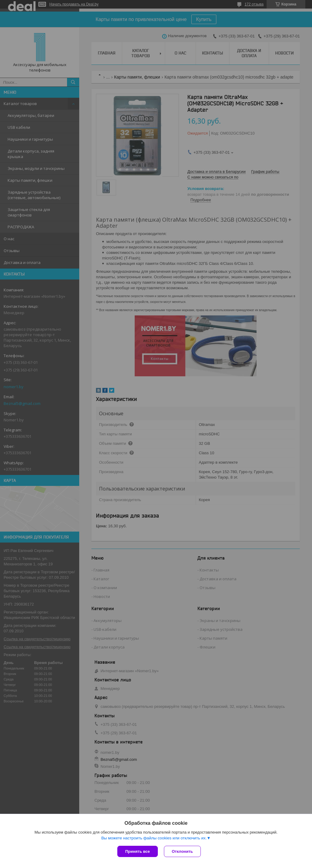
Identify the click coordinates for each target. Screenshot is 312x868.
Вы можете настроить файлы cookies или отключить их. (154, 838)
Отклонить (182, 851)
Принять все (138, 851)
